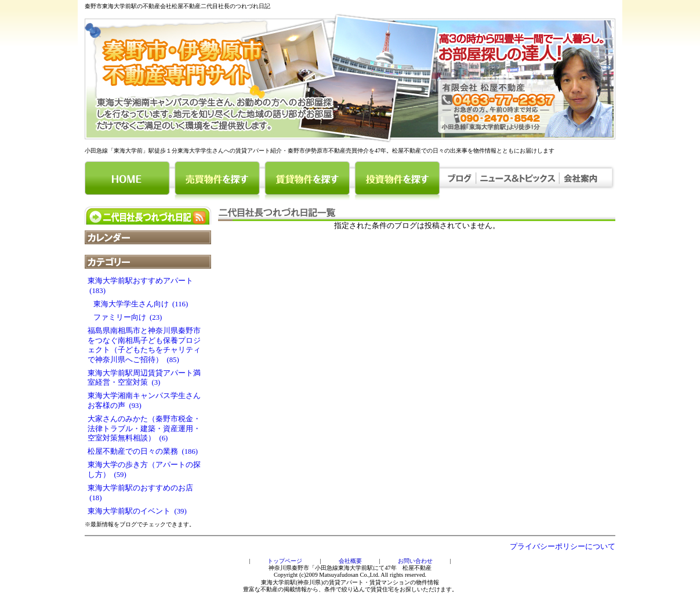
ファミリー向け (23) (125, 317)
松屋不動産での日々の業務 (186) (143, 451)
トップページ (285, 561)
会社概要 (350, 561)
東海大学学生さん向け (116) (138, 304)
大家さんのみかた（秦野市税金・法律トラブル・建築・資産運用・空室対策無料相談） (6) (144, 429)
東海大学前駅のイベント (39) (137, 511)
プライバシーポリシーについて (563, 547)
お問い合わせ (415, 561)
